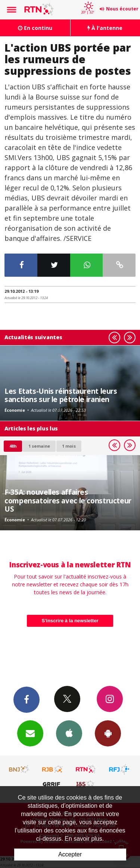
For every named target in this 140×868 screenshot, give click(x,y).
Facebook (27, 699)
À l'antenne (105, 28)
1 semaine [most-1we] (39, 446)
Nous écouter (122, 9)
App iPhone (69, 733)
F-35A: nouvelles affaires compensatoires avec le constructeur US (68, 500)
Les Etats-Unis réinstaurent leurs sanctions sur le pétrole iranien (61, 395)
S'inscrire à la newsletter (70, 621)
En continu (35, 28)
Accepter (70, 854)
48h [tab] (13, 446)
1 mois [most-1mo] (69, 446)
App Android (108, 733)
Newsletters (30, 733)
